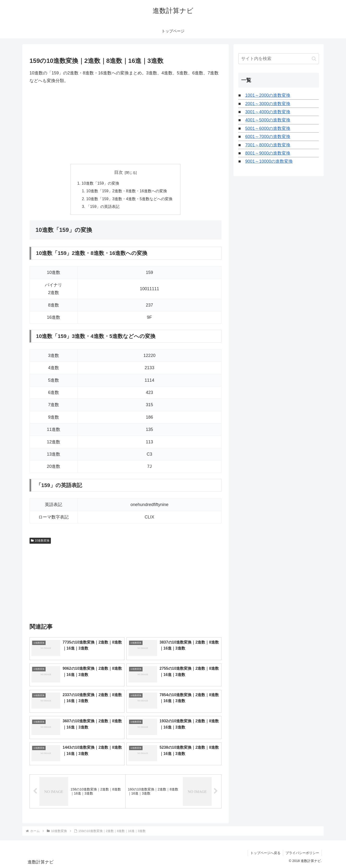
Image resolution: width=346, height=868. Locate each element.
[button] (314, 59)
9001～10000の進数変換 (269, 161)
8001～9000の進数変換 (268, 153)
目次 (119, 172)
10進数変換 (40, 541)
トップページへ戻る (265, 853)
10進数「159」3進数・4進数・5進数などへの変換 (129, 199)
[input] (279, 59)
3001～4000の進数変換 (268, 112)
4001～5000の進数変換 (268, 120)
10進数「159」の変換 (100, 183)
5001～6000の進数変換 (268, 128)
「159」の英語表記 (103, 206)
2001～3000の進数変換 (268, 104)
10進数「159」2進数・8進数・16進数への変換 (127, 191)
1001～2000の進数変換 (268, 95)
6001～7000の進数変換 (268, 137)
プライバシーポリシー (302, 853)
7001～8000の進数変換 (268, 145)
